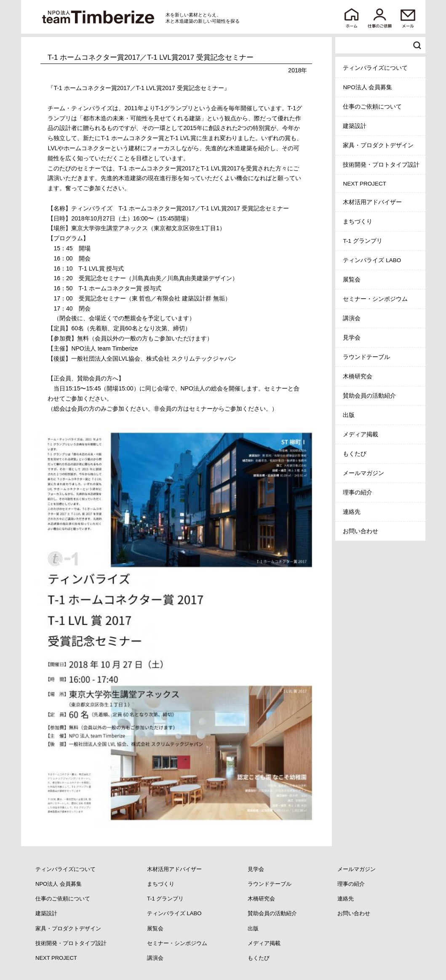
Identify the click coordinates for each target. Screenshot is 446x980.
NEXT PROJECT (365, 184)
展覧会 (352, 280)
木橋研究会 (358, 376)
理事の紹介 (358, 493)
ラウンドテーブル (366, 357)
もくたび (355, 454)
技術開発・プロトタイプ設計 (381, 165)
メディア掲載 (361, 434)
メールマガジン (363, 473)
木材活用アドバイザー (372, 202)
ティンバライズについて (375, 68)
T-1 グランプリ (362, 241)
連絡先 (352, 512)
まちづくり (358, 222)
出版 (349, 415)
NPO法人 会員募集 (367, 87)
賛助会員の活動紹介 (369, 396)
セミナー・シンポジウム (375, 299)
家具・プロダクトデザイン (378, 145)
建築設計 (355, 126)
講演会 (352, 318)
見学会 (352, 338)
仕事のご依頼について (372, 107)
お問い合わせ (361, 531)
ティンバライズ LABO (372, 260)
